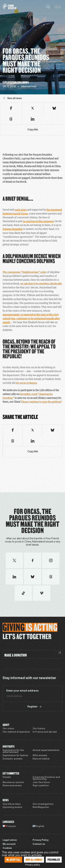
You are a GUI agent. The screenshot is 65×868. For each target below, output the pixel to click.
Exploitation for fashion (15, 756)
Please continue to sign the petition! (41, 402)
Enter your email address (22, 691)
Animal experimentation (46, 750)
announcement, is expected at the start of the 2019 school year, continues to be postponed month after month (31, 318)
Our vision (8, 729)
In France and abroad (45, 732)
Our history (39, 729)
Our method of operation (16, 732)
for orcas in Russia (26, 383)
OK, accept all (13, 860)
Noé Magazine (41, 807)
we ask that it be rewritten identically (41, 284)
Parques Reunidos (13, 229)
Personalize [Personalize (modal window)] (54, 860)
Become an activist (13, 783)
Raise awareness (12, 786)
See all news (13, 98)
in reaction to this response (38, 221)
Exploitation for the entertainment (13, 751)
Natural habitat (41, 759)
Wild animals (40, 756)
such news (21, 210)
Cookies (7, 848)
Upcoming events (12, 807)
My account (9, 844)
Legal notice (10, 840)
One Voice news (12, 804)
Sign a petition (41, 786)
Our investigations (43, 804)
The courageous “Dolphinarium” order (25, 272)
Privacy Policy (41, 840)
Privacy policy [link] (33, 865)
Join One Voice (41, 783)
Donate (7, 777)
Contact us (39, 844)
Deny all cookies (34, 860)
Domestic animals (12, 759)
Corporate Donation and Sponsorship (46, 778)
